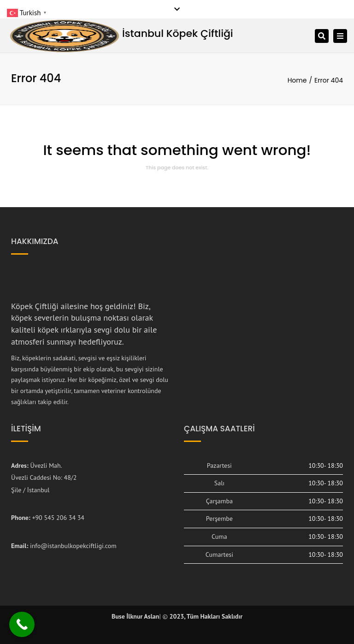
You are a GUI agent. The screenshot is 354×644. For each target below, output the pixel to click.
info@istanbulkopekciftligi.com (73, 546)
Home (297, 80)
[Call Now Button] (22, 624)
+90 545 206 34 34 (58, 518)
